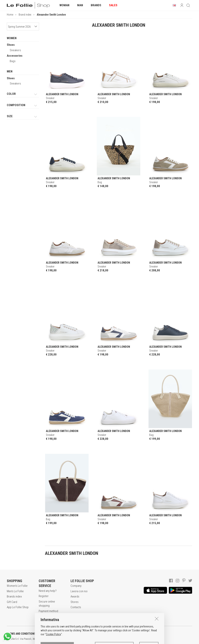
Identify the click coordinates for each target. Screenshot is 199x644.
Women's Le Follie (17, 586)
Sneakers (15, 50)
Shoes (11, 45)
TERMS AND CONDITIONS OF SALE (26, 634)
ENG (138, 639)
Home (10, 15)
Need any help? (48, 591)
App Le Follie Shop (18, 607)
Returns (43, 616)
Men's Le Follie (15, 591)
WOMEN (12, 38)
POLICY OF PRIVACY (69, 634)
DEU (143, 639)
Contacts (76, 607)
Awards (75, 596)
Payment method (48, 611)
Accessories (15, 56)
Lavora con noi (79, 591)
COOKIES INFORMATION (105, 634)
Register (44, 596)
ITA (133, 639)
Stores (75, 602)
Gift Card (12, 602)
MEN (10, 71)
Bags (13, 61)
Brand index (25, 15)
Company (76, 586)
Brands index (14, 596)
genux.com (125, 639)
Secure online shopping (47, 604)
